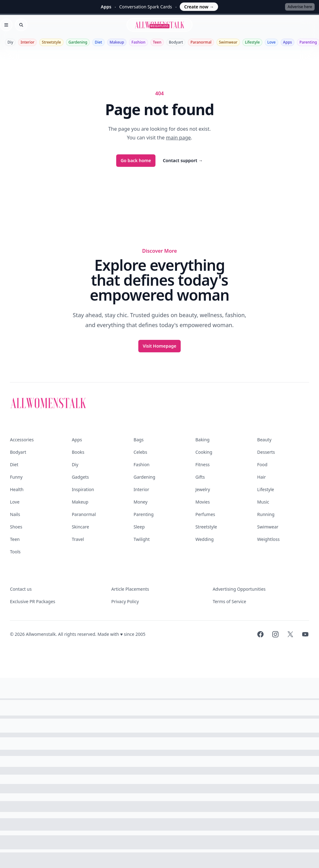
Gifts (200, 477)
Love (271, 42)
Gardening (78, 42)
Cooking (204, 452)
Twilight (142, 539)
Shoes (16, 527)
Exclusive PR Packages (33, 601)
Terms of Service (230, 601)
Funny (16, 477)
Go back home (136, 160)
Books (78, 452)
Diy (10, 42)
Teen (157, 42)
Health (17, 489)
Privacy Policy (125, 601)
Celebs (140, 452)
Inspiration (83, 489)
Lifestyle (252, 42)
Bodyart (176, 42)
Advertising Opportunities (239, 589)
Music (263, 502)
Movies (202, 502)
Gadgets (80, 477)
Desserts (266, 452)
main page (179, 138)
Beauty (264, 440)
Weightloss (269, 539)
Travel (78, 539)
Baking (202, 440)
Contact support (183, 160)
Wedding (205, 539)
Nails (15, 514)
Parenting (144, 514)
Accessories (22, 440)
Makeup (117, 42)
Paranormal (201, 42)
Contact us (21, 589)
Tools (15, 552)
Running (266, 514)
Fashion (138, 42)
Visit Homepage (159, 346)
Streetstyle (51, 42)
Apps (288, 42)
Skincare (80, 527)
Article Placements (130, 589)
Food (262, 464)
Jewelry (203, 489)
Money (141, 502)
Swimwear (228, 42)
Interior (27, 42)
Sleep (139, 527)
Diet (98, 42)
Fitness (202, 464)
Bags (139, 440)
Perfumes (205, 514)
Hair (262, 477)
